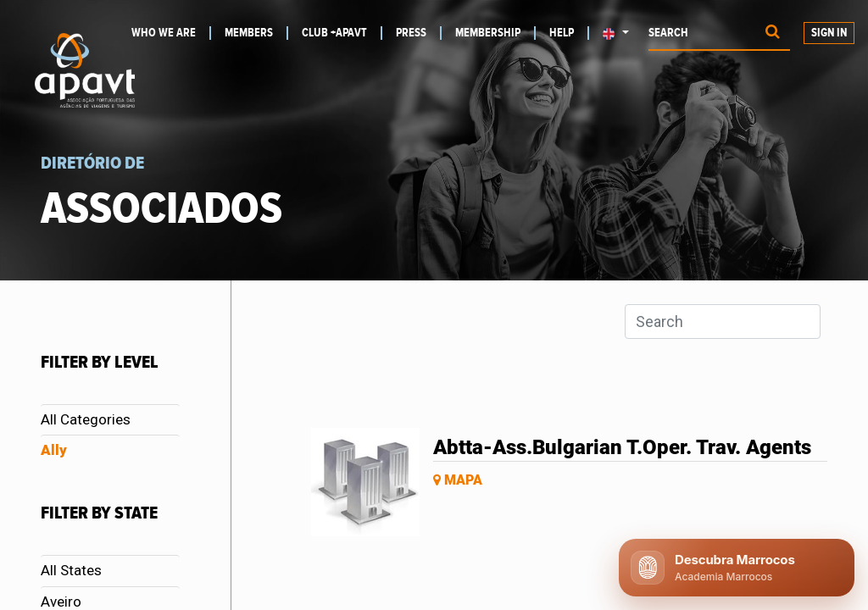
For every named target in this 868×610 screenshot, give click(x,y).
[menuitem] (171, 33)
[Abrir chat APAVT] (737, 568)
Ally (54, 450)
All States (71, 570)
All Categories (86, 419)
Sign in (829, 33)
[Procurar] (773, 33)
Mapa (458, 480)
